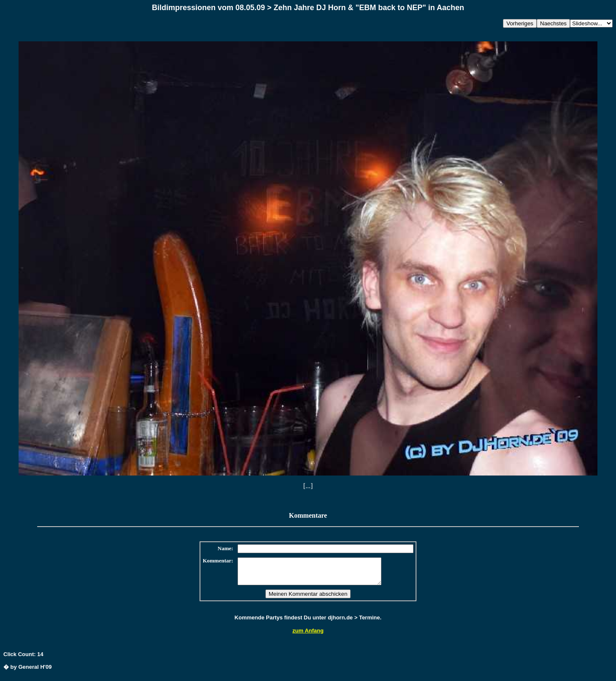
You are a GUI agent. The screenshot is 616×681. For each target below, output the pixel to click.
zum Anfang (308, 636)
